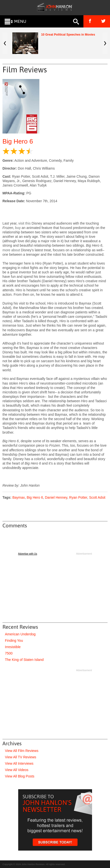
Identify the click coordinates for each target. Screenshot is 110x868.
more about (11, 250)
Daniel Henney (56, 497)
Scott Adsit (97, 497)
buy (18, 228)
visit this (25, 223)
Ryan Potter (78, 497)
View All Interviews (19, 763)
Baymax (19, 497)
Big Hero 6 (18, 141)
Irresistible (13, 647)
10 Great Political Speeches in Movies (68, 35)
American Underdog (20, 634)
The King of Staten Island (24, 660)
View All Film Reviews (22, 751)
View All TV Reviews (21, 757)
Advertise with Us (28, 554)
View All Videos (17, 770)
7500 (9, 653)
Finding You (14, 641)
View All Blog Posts (20, 776)
